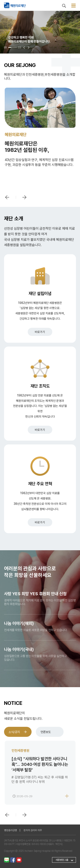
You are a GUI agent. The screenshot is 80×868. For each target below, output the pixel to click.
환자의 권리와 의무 (33, 830)
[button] (25, 48)
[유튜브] (19, 860)
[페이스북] (13, 860)
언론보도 (46, 732)
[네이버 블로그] (7, 860)
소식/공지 (14, 732)
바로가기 (40, 332)
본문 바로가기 (0, 0)
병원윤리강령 (10, 830)
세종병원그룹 (62, 860)
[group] (40, 32)
